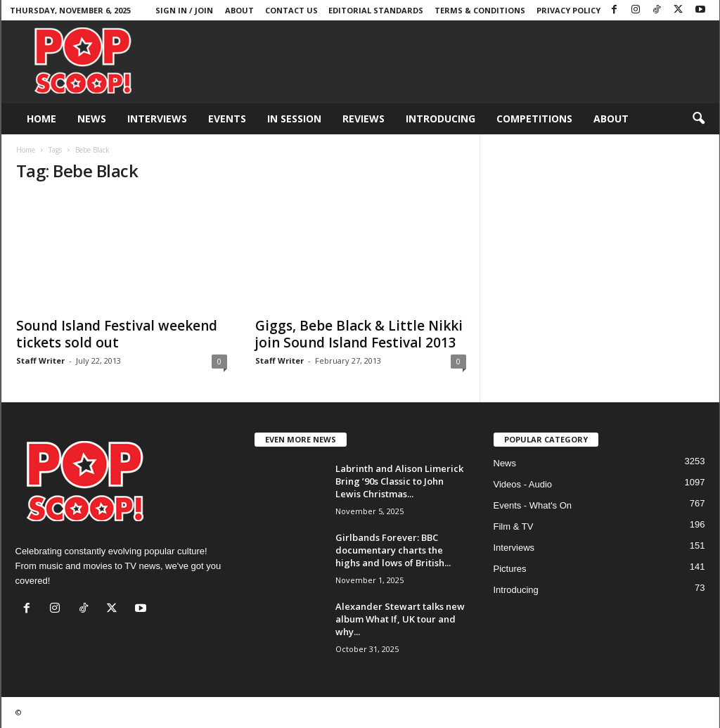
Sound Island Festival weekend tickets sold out (117, 334)
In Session (294, 119)
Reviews (364, 119)
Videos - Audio (523, 484)
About (239, 10)
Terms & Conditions (480, 10)
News (92, 119)
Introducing (441, 119)
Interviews (157, 119)
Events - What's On (533, 505)
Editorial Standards (376, 10)
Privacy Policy (568, 10)
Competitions (534, 119)
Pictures (510, 569)
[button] (698, 119)
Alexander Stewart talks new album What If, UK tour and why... (400, 619)
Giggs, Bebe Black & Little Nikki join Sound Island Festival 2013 (359, 334)
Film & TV (514, 526)
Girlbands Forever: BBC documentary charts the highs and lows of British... (393, 550)
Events (227, 119)
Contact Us (291, 10)
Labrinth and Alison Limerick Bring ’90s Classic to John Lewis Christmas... (399, 481)
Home (41, 119)
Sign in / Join (184, 10)
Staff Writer (40, 360)
